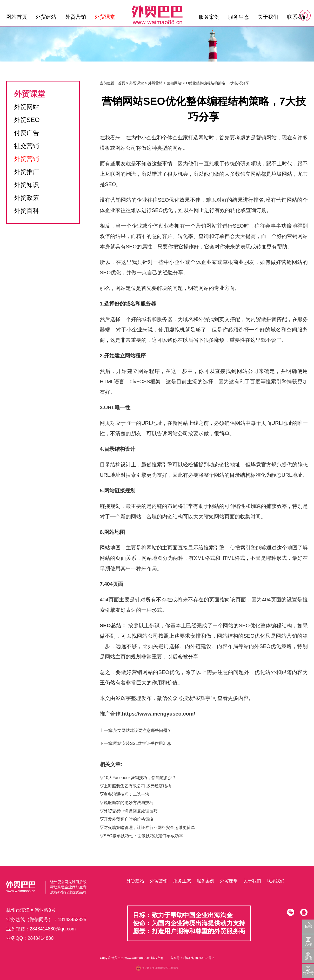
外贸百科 (26, 211)
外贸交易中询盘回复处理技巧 (131, 811)
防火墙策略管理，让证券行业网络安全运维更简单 (149, 828)
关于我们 (268, 17)
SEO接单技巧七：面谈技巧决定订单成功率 (143, 836)
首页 (122, 83)
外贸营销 (76, 17)
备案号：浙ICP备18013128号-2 (192, 958)
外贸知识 (26, 185)
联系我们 (297, 17)
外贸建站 (46, 17)
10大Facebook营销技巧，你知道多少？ (140, 778)
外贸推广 (26, 172)
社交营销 (26, 146)
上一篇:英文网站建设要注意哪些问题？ (136, 730)
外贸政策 (26, 198)
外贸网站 (26, 107)
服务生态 (238, 17)
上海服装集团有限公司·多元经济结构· (138, 786)
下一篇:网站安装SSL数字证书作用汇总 (135, 743)
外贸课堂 (105, 17)
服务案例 (209, 17)
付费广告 (26, 133)
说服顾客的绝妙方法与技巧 (129, 803)
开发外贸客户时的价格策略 (129, 819)
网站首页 (17, 17)
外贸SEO (27, 120)
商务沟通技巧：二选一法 (126, 794)
